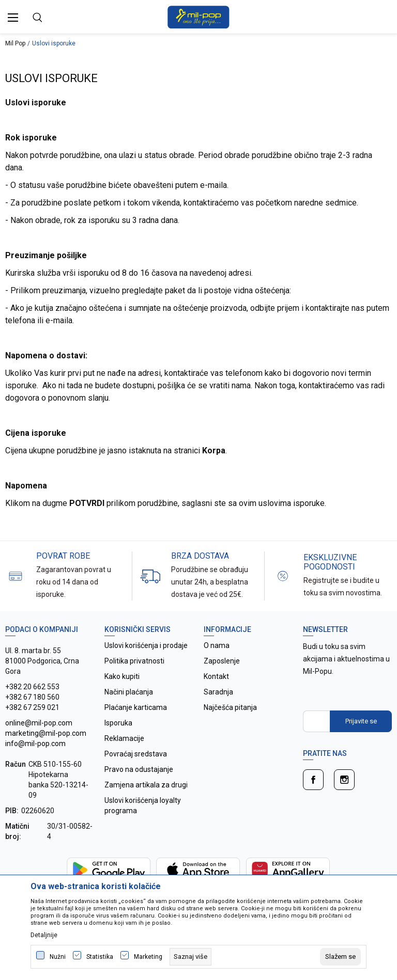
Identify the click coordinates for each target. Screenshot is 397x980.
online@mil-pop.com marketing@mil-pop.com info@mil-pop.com (46, 733)
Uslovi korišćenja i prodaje (146, 645)
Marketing (148, 957)
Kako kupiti (122, 676)
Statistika (100, 957)
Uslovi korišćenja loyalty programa (143, 805)
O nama (217, 645)
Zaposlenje (222, 661)
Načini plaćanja (129, 692)
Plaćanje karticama (136, 707)
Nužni (58, 957)
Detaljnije (44, 935)
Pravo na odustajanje (139, 769)
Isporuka (118, 723)
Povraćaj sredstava (136, 754)
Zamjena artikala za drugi (146, 785)
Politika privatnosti (134, 661)
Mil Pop (15, 43)
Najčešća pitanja (230, 707)
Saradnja (218, 692)
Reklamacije (124, 738)
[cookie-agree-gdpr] (340, 957)
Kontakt (216, 676)
